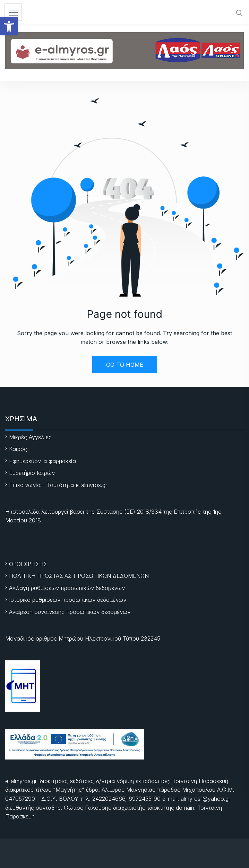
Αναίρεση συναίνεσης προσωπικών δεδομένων (70, 612)
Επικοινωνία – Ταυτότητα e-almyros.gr (58, 485)
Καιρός (18, 449)
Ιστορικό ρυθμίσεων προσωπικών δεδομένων (68, 600)
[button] (9, 26)
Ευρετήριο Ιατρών (32, 473)
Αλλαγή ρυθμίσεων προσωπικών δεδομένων (67, 588)
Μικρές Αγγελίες (30, 437)
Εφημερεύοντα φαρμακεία (42, 461)
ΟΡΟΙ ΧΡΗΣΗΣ (28, 564)
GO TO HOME (125, 365)
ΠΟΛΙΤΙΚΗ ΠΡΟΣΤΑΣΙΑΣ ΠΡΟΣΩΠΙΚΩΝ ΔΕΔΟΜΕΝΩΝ (79, 576)
